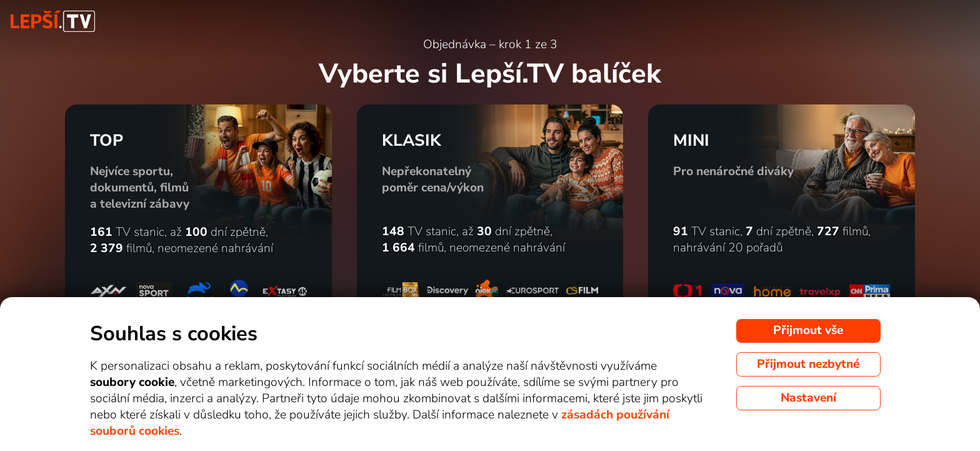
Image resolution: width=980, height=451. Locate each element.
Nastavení (808, 398)
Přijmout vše (808, 330)
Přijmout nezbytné (808, 364)
